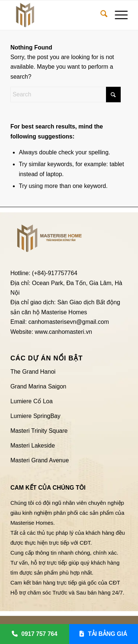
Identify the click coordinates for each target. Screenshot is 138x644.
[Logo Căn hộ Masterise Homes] (57, 15)
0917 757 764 (35, 634)
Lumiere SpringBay (35, 416)
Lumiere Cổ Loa (31, 401)
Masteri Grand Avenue (40, 460)
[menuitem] (100, 15)
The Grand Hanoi (33, 372)
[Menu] (118, 15)
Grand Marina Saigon (38, 386)
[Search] (100, 15)
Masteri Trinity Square (39, 431)
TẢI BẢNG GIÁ (103, 634)
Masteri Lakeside (33, 446)
